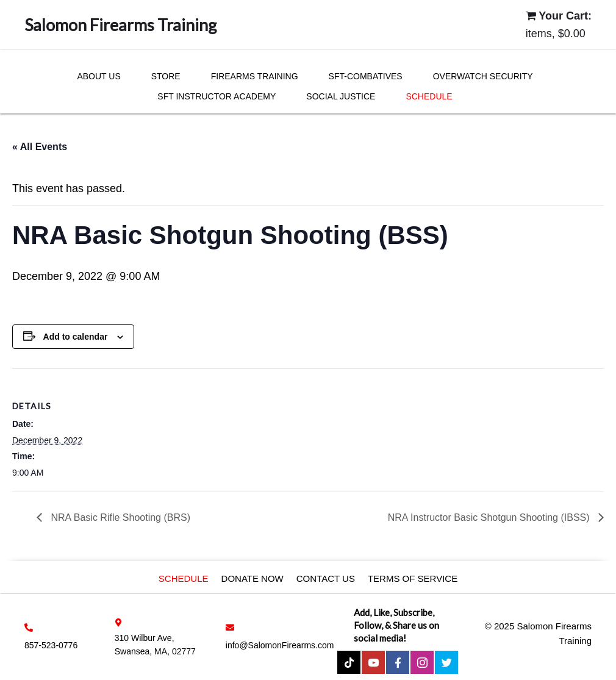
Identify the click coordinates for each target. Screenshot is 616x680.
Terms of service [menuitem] (413, 578)
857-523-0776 (51, 645)
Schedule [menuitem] (184, 578)
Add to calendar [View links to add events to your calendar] (76, 337)
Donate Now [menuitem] (252, 578)
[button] (349, 662)
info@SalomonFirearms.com (280, 645)
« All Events (40, 147)
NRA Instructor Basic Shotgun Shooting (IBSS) (490, 517)
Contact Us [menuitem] (326, 578)
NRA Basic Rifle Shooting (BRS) (119, 517)
